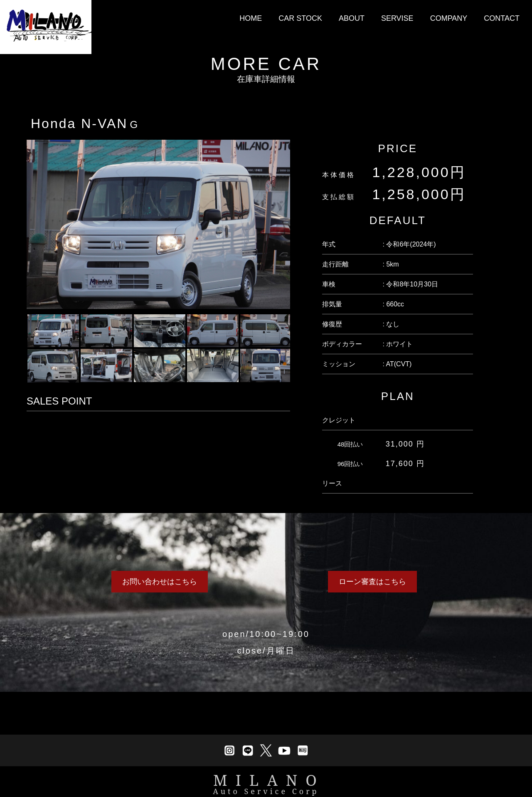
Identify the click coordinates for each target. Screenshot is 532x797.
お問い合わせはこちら (160, 582)
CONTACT (502, 18)
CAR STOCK (300, 18)
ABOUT (352, 18)
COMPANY (449, 18)
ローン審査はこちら (372, 582)
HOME (251, 18)
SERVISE (397, 18)
